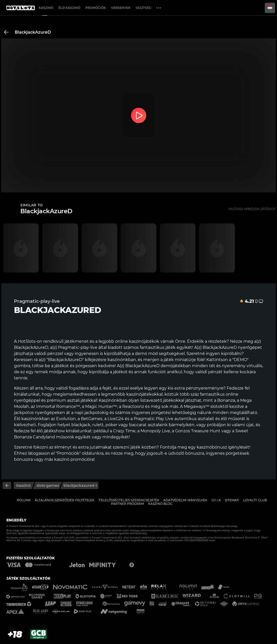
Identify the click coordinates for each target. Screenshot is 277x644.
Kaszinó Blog (160, 504)
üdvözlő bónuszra (186, 453)
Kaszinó (46, 8)
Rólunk (24, 500)
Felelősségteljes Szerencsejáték (129, 500)
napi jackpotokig (91, 413)
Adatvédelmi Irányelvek (185, 500)
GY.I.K (216, 500)
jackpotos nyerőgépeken (40, 413)
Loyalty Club (255, 500)
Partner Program (127, 504)
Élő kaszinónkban (32, 419)
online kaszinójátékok (137, 341)
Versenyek (121, 8)
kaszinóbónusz (212, 447)
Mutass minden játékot (252, 209)
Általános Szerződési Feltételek (65, 500)
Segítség (143, 8)
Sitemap (232, 500)
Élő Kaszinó (69, 8)
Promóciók (96, 8)
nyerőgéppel (27, 400)
